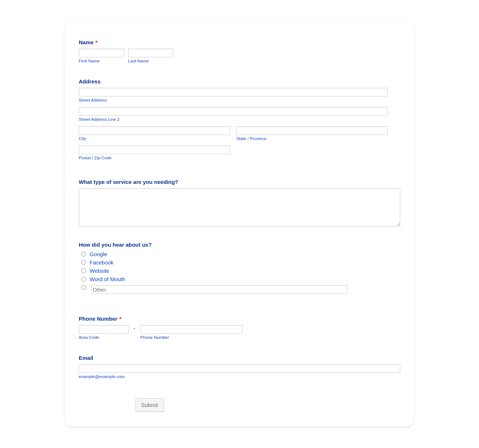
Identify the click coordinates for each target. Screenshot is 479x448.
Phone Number (100, 319)
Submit (150, 405)
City (82, 138)
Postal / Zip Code (95, 158)
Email (86, 358)
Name (88, 42)
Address (90, 81)
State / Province (251, 138)
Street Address (93, 100)
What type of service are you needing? (128, 182)
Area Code (89, 337)
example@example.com (102, 376)
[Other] (84, 287)
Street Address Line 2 (99, 119)
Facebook (102, 262)
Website (99, 271)
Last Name (138, 61)
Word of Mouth (107, 279)
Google (98, 254)
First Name (89, 61)
